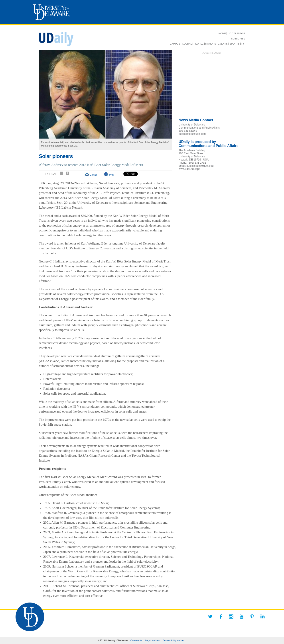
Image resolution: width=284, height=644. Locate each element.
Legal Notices (153, 640)
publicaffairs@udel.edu (192, 134)
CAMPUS (175, 44)
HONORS (211, 44)
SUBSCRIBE (238, 39)
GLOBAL (187, 44)
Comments (136, 640)
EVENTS (223, 44)
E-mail (93, 175)
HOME (222, 33)
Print (112, 175)
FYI (243, 44)
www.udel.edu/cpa (189, 169)
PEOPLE (199, 44)
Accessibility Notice (173, 640)
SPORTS (234, 44)
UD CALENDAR (236, 33)
